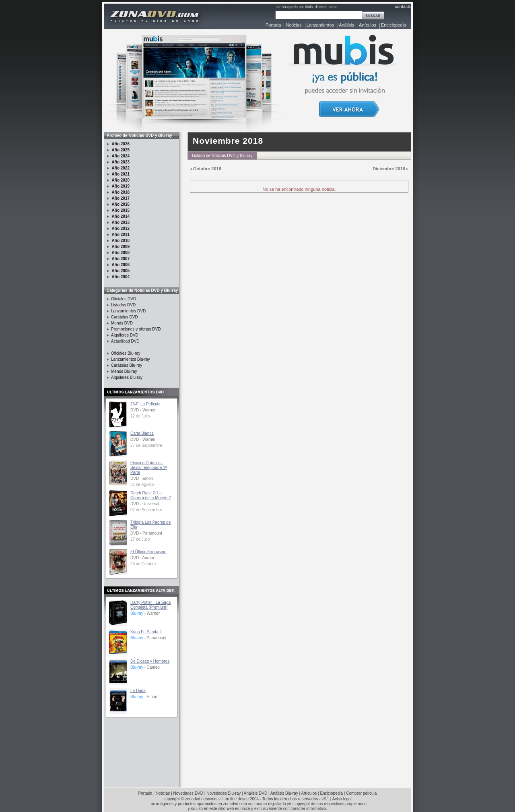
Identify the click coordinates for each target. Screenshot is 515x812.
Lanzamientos (320, 25)
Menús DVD (122, 323)
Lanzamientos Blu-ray (131, 359)
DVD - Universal (145, 504)
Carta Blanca (142, 433)
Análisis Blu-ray (284, 793)
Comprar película (361, 793)
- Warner (145, 613)
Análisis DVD (255, 793)
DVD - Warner (143, 410)
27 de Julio (140, 539)
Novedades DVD (188, 793)
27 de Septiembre (146, 445)
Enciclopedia (393, 25)
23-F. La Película (145, 404)
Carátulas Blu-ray (127, 365)
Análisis (346, 25)
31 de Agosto (142, 485)
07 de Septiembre (146, 510)
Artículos (368, 25)
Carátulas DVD (125, 317)
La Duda (138, 691)
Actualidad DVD (125, 341)
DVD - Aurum (142, 558)
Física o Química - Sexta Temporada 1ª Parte (148, 468)
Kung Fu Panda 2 (146, 632)
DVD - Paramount (146, 533)
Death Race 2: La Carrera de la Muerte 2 (151, 495)
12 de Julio (140, 416)
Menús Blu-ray (124, 371)
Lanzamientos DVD (128, 311)
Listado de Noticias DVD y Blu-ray (222, 156)
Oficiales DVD (124, 299)
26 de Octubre (143, 564)
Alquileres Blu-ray (127, 377)
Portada (273, 25)
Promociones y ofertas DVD (136, 329)
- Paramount (148, 638)
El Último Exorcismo (148, 552)
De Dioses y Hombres (150, 661)
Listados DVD (123, 305)
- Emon (144, 697)
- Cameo (145, 667)
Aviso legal (342, 799)
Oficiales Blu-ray (126, 353)
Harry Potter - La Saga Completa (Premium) (150, 605)
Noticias (294, 25)
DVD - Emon (142, 478)
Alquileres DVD (125, 335)
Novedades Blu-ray (224, 793)
